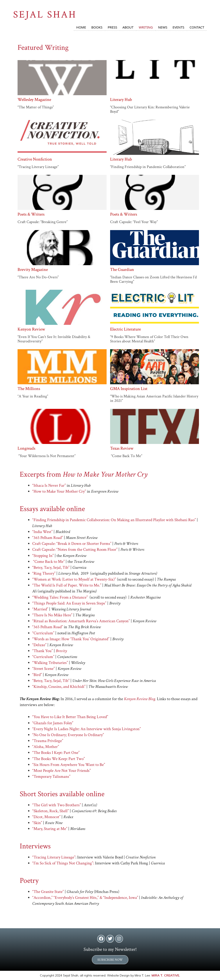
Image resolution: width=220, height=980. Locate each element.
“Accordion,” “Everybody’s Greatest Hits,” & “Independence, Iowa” (85, 898)
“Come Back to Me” (49, 562)
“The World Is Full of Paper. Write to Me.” (67, 585)
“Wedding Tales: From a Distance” (60, 597)
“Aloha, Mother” (46, 747)
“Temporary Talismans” (51, 777)
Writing (146, 27)
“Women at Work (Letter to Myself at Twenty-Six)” (74, 579)
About (128, 27)
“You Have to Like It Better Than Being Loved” (70, 717)
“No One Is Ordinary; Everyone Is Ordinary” (68, 735)
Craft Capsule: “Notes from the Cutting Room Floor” (75, 550)
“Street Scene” (44, 669)
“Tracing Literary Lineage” (54, 857)
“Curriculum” (44, 633)
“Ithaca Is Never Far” (49, 486)
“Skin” (37, 823)
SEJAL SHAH (45, 15)
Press (112, 27)
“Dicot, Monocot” (46, 817)
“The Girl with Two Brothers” (57, 805)
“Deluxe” (39, 645)
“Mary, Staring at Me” (50, 829)
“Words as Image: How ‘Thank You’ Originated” (71, 639)
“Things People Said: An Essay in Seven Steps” (69, 603)
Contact (197, 27)
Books (97, 27)
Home (81, 27)
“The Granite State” (48, 892)
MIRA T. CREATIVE (165, 975)
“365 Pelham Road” (48, 538)
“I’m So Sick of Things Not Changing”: (63, 863)
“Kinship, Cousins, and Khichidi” (59, 687)
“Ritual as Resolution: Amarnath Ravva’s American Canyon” (81, 621)
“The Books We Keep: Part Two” (59, 759)
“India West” (42, 532)
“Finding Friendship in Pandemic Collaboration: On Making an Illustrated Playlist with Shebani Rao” (114, 520)
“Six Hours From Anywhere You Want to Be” (69, 765)
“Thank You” (43, 651)
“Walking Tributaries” (51, 663)
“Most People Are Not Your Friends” (62, 771)
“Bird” (37, 675)
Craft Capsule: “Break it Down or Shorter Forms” (72, 544)
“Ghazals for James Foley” (53, 723)
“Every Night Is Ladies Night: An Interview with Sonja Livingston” (87, 729)
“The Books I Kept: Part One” (56, 753)
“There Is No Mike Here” (53, 615)
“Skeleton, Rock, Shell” (51, 811)
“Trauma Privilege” (48, 741)
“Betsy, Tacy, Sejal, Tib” (51, 568)
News (163, 27)
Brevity (61, 651)
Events (179, 27)
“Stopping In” (43, 556)
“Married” (41, 609)
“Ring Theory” (44, 573)
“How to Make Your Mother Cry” (59, 491)
